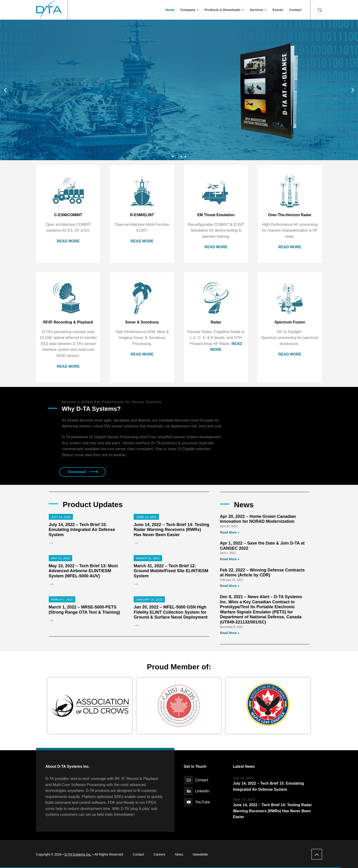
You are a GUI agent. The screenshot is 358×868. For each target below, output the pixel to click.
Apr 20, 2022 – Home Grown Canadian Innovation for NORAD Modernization (258, 519)
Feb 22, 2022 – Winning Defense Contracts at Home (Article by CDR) (262, 573)
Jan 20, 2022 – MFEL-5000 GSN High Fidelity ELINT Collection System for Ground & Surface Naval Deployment (171, 612)
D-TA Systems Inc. (78, 854)
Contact (202, 780)
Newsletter (200, 854)
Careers (159, 854)
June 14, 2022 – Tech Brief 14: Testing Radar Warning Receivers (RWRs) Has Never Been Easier (171, 530)
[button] (173, 156)
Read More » (230, 532)
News (179, 854)
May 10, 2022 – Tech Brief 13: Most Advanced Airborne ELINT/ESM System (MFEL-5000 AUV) (83, 571)
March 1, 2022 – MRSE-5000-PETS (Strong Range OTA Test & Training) (85, 610)
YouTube (203, 802)
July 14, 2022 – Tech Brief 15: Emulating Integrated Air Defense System (82, 530)
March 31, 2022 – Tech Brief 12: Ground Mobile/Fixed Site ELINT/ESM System (171, 571)
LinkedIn (202, 791)
